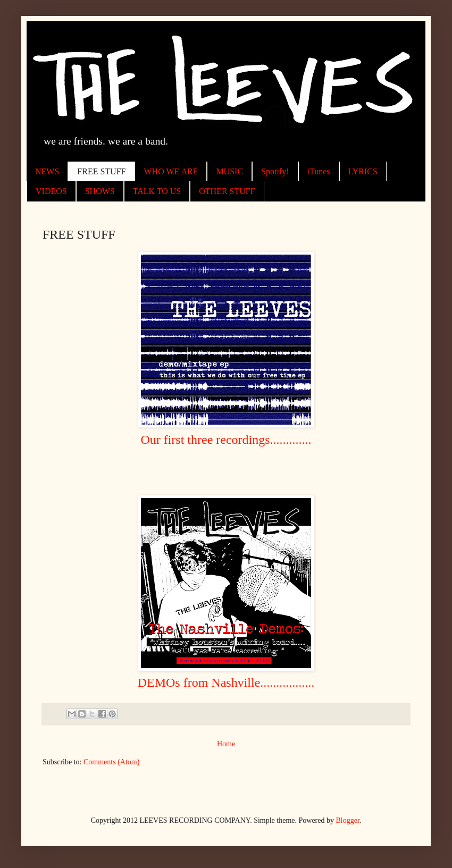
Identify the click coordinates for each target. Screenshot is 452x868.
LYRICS (363, 171)
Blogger (348, 820)
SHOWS (100, 191)
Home (226, 744)
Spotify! (275, 171)
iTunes (319, 171)
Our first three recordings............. (226, 440)
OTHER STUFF (227, 191)
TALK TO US (157, 191)
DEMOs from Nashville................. (226, 682)
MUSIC (229, 171)
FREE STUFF (101, 171)
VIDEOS (51, 191)
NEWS (47, 171)
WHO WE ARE (171, 171)
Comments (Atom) (111, 762)
